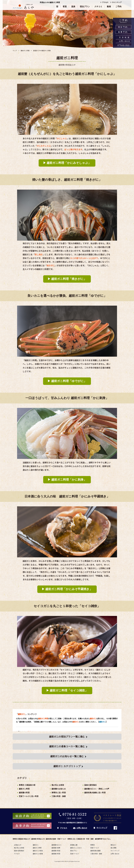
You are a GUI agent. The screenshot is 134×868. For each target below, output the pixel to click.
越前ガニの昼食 (38, 854)
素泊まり (113, 845)
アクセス (105, 2)
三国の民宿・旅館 (59, 796)
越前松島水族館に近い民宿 (95, 793)
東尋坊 (93, 845)
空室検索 (125, 37)
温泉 (73, 7)
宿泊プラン (85, 7)
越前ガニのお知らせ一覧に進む (67, 756)
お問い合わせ (125, 41)
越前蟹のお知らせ (59, 789)
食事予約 (123, 32)
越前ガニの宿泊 (38, 851)
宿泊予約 (123, 27)
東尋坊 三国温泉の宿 (27, 785)
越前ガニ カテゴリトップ (67, 766)
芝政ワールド (74, 854)
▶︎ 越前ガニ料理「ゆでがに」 (67, 381)
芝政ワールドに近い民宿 (29, 796)
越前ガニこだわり (76, 848)
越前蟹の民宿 (24, 793)
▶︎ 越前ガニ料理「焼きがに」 (67, 279)
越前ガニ (102, 722)
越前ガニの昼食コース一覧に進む (67, 746)
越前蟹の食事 (56, 848)
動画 (109, 7)
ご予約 (118, 7)
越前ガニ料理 (24, 789)
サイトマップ (117, 2)
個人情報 (113, 848)
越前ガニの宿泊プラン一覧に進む (67, 737)
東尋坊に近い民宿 (59, 793)
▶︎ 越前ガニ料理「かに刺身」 (67, 480)
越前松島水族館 (95, 851)
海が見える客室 (58, 785)
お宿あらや (18, 845)
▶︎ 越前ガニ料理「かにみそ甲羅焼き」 (67, 589)
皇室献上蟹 (74, 845)
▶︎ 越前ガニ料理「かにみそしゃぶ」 (67, 163)
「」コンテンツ (26, 714)
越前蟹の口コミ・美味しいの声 (97, 789)
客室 (65, 7)
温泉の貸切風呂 (90, 785)
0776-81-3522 (123, 45)
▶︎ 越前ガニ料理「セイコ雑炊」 (67, 690)
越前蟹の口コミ (57, 845)
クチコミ (98, 7)
